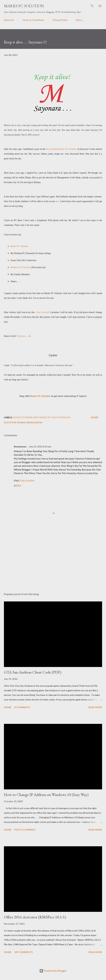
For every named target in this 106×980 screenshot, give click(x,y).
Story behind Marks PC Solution (61, 149)
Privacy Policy (60, 20)
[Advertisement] (53, 559)
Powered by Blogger (53, 971)
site (57, 201)
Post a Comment (25, 830)
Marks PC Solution (24, 6)
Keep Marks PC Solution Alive (52, 417)
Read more (95, 707)
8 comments (22, 707)
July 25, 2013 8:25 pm (40, 446)
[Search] (92, 6)
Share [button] (94, 417)
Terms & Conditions (33, 20)
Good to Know (23, 417)
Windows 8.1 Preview (21, 267)
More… (80, 20)
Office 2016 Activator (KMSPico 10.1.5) (35, 917)
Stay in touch (43, 312)
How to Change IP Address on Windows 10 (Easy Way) (46, 795)
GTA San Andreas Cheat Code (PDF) (33, 672)
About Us (9, 20)
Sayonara (21, 336)
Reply (18, 485)
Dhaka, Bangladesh (30, 422)
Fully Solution (27, 480)
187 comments (23, 952)
